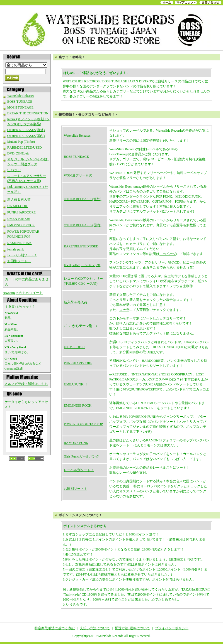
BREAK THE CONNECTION (28, 113)
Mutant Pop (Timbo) (21, 142)
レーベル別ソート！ (22, 255)
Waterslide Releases (21, 96)
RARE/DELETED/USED (25, 148)
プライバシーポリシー (172, 628)
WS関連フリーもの (78, 175)
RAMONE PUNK (20, 243)
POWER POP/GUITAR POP (83, 424)
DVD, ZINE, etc (18, 153)
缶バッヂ (14, 170)
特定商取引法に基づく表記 (55, 628)
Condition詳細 (14, 368)
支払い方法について (95, 628)
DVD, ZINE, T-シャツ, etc (82, 265)
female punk (16, 249)
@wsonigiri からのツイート (23, 293)
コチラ (124, 310)
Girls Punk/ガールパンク (82, 456)
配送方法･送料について (132, 628)
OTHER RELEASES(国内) (26, 136)
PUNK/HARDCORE (21, 212)
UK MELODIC (18, 206)
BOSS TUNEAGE (20, 102)
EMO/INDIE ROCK (21, 225)
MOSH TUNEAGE (20, 107)
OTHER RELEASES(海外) (26, 130)
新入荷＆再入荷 (19, 200)
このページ (168, 254)
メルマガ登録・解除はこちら (26, 384)
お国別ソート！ (19, 261)
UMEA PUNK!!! (19, 219)
